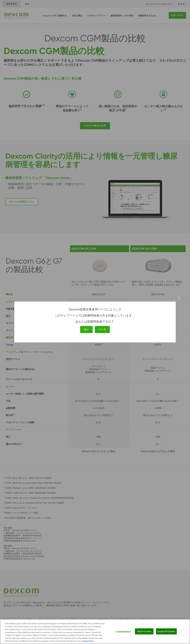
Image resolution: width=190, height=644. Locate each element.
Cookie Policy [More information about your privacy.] (88, 641)
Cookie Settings (123, 631)
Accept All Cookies (166, 631)
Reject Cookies (144, 631)
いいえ (102, 329)
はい (86, 329)
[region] (95, 632)
